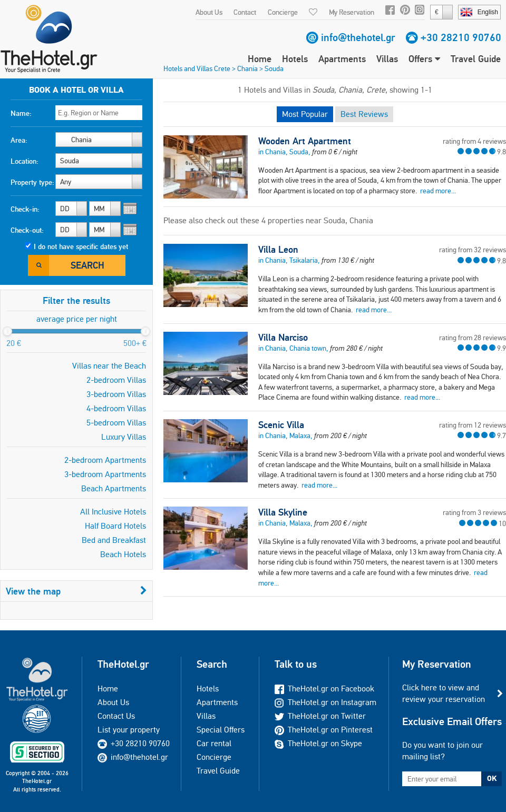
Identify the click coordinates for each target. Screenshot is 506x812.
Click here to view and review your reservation (444, 693)
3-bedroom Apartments (105, 474)
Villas (387, 59)
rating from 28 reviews (473, 338)
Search (87, 265)
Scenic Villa (281, 425)
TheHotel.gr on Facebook (324, 689)
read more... (438, 191)
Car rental (214, 743)
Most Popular (305, 114)
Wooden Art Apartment (305, 141)
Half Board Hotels (115, 526)
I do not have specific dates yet (81, 246)
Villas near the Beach (109, 366)
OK (492, 778)
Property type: (32, 182)
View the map (76, 591)
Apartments (342, 59)
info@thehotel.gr (358, 37)
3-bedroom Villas (116, 394)
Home (260, 59)
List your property (129, 730)
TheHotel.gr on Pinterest (324, 730)
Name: (21, 113)
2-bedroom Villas (116, 380)
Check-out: (27, 230)
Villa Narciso (283, 338)
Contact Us (116, 716)
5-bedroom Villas (116, 423)
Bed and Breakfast (114, 540)
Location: (25, 161)
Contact (245, 12)
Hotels (295, 59)
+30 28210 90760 (461, 37)
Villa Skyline (283, 512)
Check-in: (25, 209)
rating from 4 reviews (474, 141)
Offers (424, 59)
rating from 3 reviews (474, 512)
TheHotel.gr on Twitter (320, 716)
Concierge (283, 12)
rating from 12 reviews (473, 425)
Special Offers (221, 730)
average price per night (77, 319)
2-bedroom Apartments (105, 460)
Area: (19, 140)
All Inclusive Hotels (113, 512)
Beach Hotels (123, 554)
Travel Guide (476, 59)
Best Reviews (364, 114)
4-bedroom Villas (116, 408)
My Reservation (352, 12)
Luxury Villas (124, 437)
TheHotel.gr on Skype (318, 743)
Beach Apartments (114, 488)
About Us (209, 12)
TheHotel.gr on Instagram (325, 702)
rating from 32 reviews (473, 250)
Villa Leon (278, 250)
